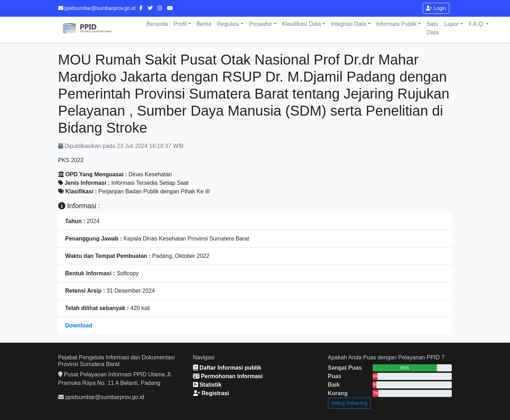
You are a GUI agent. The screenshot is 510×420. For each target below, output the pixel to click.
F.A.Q (477, 24)
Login (436, 8)
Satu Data (433, 28)
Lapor (452, 24)
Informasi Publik (396, 24)
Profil (180, 24)
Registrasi (211, 393)
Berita (204, 24)
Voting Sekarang (349, 403)
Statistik (207, 385)
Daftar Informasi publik (227, 368)
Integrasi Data (349, 24)
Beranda (157, 24)
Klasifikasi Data (301, 24)
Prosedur (261, 24)
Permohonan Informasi (228, 376)
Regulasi (228, 24)
